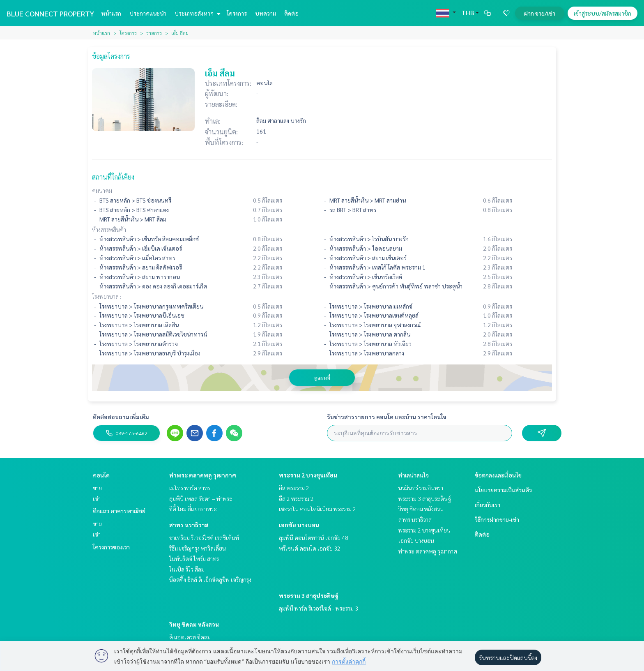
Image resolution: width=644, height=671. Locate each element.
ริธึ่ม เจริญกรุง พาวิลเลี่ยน (198, 548)
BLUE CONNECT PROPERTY (50, 13)
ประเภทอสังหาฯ (197, 13)
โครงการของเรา (111, 547)
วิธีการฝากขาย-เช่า (497, 519)
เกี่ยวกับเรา (488, 505)
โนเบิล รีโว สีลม (187, 569)
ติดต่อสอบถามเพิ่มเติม (121, 417)
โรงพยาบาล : (107, 296)
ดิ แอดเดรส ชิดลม (190, 637)
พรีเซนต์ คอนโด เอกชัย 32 (310, 548)
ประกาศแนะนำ (148, 13)
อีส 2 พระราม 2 (296, 498)
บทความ (266, 13)
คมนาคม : (103, 190)
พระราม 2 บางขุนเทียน (308, 475)
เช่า (97, 498)
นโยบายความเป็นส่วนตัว (503, 490)
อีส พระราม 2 (294, 488)
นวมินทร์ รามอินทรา (421, 488)
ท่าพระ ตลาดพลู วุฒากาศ (203, 475)
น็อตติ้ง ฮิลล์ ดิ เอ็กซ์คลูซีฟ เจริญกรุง (210, 579)
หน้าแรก (111, 13)
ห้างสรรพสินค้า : (110, 229)
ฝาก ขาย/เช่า (540, 13)
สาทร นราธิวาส (189, 525)
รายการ (154, 33)
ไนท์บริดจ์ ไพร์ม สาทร (194, 558)
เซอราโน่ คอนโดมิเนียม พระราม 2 (317, 509)
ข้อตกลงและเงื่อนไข (498, 475)
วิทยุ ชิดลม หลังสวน (194, 624)
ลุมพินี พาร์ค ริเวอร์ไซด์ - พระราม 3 (319, 608)
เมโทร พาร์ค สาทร (190, 488)
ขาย (97, 488)
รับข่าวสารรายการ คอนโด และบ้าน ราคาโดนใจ (387, 417)
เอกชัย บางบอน (299, 525)
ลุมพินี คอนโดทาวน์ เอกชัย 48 (314, 537)
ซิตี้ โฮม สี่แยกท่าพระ (193, 509)
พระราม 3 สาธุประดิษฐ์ (309, 595)
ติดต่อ (291, 13)
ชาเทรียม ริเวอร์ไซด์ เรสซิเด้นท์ (204, 537)
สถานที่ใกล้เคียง (113, 177)
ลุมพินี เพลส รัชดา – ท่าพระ (201, 498)
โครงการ (237, 13)
